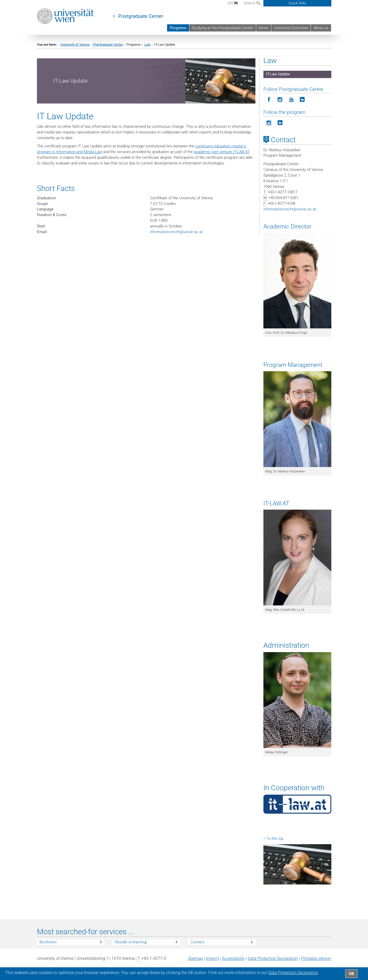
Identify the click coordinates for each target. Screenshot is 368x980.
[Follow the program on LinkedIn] (280, 123)
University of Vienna (75, 45)
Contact (197, 942)
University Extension (291, 28)
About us (321, 28)
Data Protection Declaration (273, 958)
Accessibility (233, 958)
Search (252, 3)
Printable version (316, 958)
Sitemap (195, 958)
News (264, 28)
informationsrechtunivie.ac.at (176, 232)
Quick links (297, 3)
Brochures (48, 942)
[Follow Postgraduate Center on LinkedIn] (302, 100)
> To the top (273, 839)
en (233, 3)
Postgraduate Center (141, 16)
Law (147, 45)
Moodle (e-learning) (131, 942)
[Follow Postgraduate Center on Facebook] (269, 100)
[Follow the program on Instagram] (269, 123)
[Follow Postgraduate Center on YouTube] (291, 100)
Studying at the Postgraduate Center (223, 28)
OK (351, 974)
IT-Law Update (278, 74)
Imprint (213, 958)
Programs (178, 28)
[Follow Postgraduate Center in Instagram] (280, 100)
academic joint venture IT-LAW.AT (222, 152)
